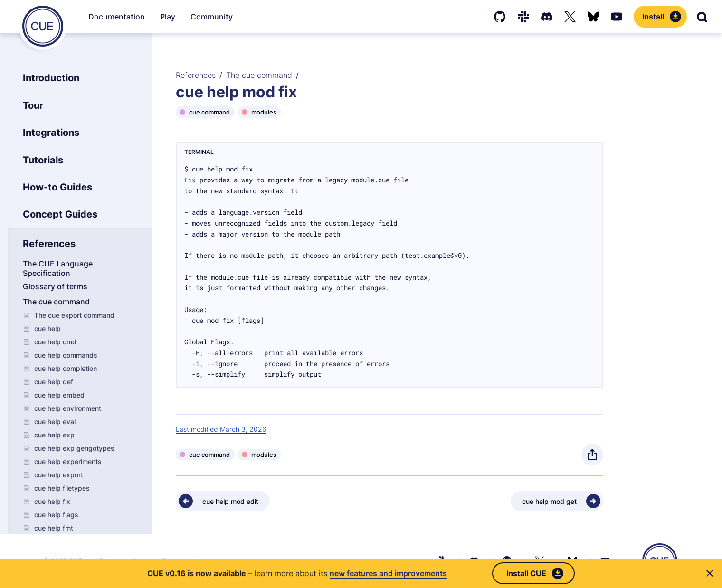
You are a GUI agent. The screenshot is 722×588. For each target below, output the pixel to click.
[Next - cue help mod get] (557, 501)
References (196, 75)
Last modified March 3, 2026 (221, 429)
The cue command (259, 75)
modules (264, 112)
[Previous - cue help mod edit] (223, 501)
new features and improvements (388, 573)
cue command (209, 112)
